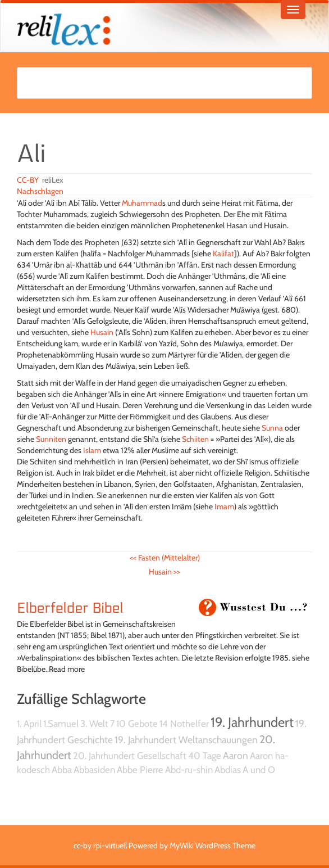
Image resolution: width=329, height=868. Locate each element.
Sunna (272, 428)
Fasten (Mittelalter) (165, 558)
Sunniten (51, 439)
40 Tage (205, 756)
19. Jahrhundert (252, 722)
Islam (92, 450)
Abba (62, 770)
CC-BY (28, 180)
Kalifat (223, 254)
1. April (29, 724)
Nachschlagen (40, 191)
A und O (259, 770)
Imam (224, 507)
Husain (102, 332)
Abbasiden (94, 770)
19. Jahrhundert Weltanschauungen (186, 740)
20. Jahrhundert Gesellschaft (130, 756)
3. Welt (94, 724)
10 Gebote (137, 724)
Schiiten (195, 439)
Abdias (228, 770)
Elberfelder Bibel (70, 608)
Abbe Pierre (140, 770)
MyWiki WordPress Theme (213, 846)
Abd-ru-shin (189, 770)
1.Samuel (61, 724)
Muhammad (142, 203)
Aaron (236, 755)
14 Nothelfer (184, 724)
